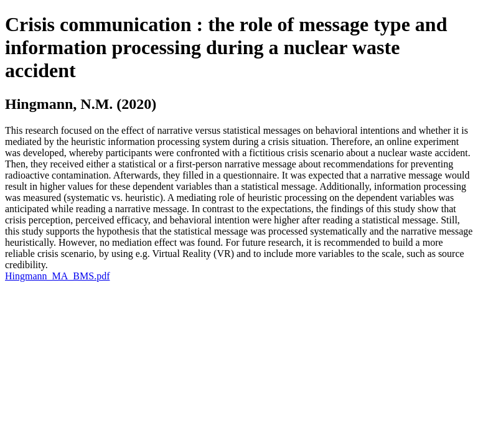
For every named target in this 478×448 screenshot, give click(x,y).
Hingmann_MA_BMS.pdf (57, 276)
